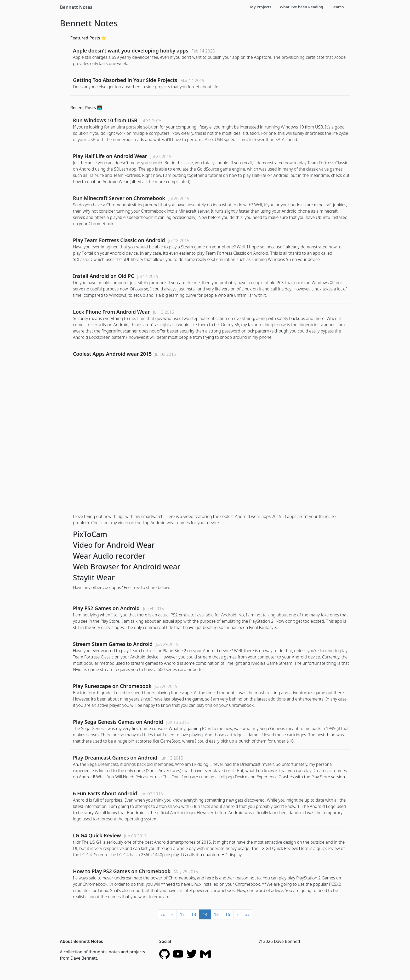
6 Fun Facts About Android (105, 793)
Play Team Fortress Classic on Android (119, 240)
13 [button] (194, 914)
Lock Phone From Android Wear (111, 312)
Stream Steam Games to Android (113, 644)
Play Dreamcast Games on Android (115, 758)
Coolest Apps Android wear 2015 (112, 354)
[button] (163, 914)
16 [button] (227, 914)
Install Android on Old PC (104, 276)
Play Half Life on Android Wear (110, 156)
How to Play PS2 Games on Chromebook (122, 871)
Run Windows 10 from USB (105, 120)
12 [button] (182, 914)
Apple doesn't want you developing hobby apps (131, 51)
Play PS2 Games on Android (106, 608)
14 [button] (205, 914)
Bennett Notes (76, 7)
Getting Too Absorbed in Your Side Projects (125, 80)
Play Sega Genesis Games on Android (118, 722)
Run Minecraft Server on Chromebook (119, 198)
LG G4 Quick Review (97, 835)
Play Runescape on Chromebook (112, 686)
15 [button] (216, 914)
